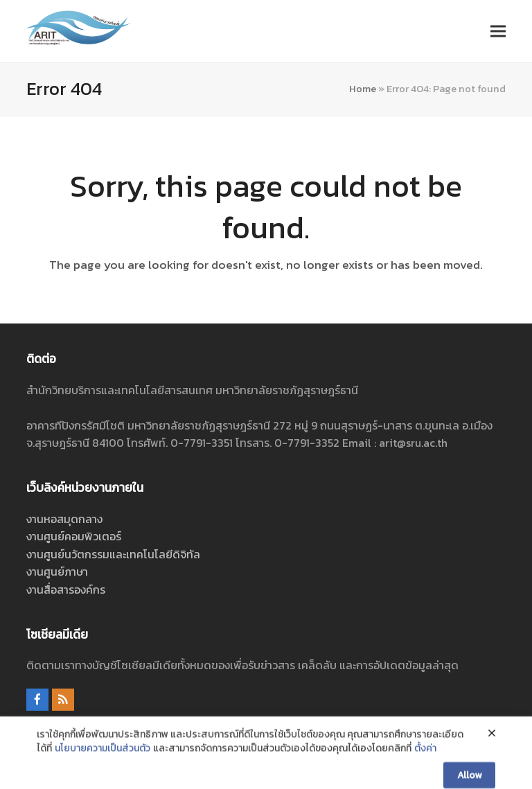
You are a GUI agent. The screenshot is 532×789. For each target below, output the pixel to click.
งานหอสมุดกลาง (64, 519)
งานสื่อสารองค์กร (66, 589)
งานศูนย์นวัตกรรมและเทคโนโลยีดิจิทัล (113, 554)
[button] (498, 31)
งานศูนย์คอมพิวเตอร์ (74, 536)
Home (363, 89)
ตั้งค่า (425, 773)
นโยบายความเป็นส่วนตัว (103, 773)
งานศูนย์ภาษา (57, 571)
